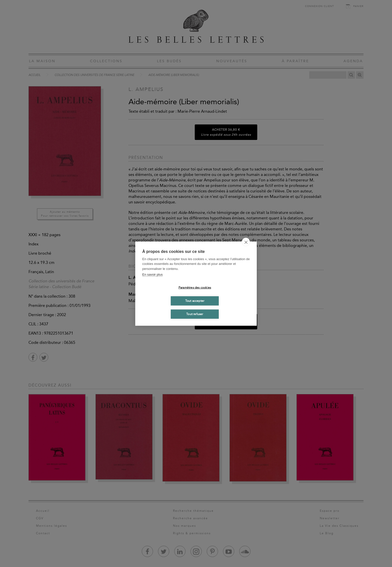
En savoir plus (152, 275)
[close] (246, 242)
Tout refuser (195, 314)
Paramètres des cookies (195, 288)
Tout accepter (195, 301)
